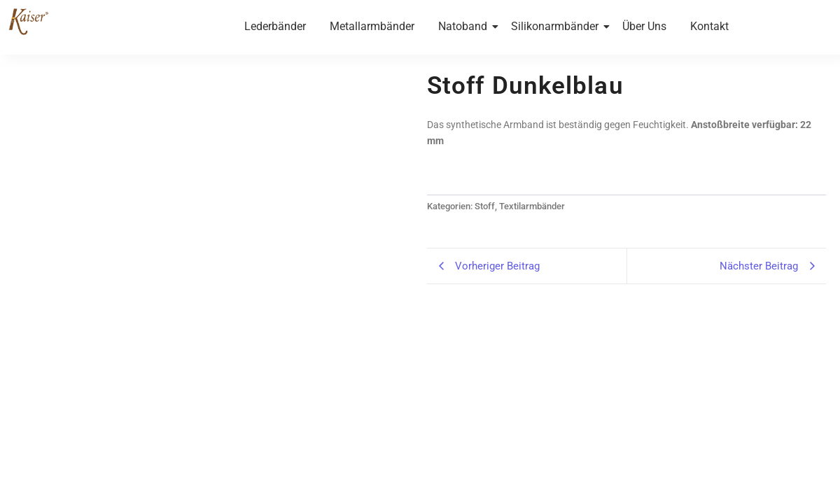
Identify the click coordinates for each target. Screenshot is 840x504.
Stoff (485, 206)
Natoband (465, 26)
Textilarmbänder (532, 206)
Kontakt (709, 26)
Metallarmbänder (372, 26)
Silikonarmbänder (557, 26)
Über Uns (644, 26)
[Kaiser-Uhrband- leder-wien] (28, 21)
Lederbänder (275, 26)
